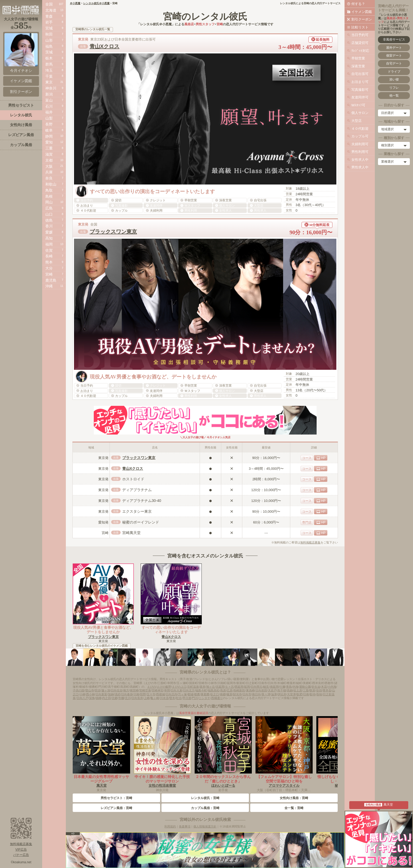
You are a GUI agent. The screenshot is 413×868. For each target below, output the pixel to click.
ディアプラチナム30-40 (142, 501)
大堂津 (291, 694)
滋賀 (49, 154)
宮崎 (49, 274)
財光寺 (237, 694)
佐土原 (298, 690)
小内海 (332, 687)
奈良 (49, 178)
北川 (128, 698)
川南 (136, 694)
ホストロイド (133, 479)
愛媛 (49, 232)
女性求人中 (360, 160)
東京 (49, 82)
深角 (92, 698)
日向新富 (101, 694)
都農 (197, 694)
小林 (82, 694)
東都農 (205, 694)
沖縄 (49, 286)
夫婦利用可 (360, 144)
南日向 (256, 694)
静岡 (49, 136)
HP (323, 458)
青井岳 (327, 690)
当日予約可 (360, 35)
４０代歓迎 (360, 129)
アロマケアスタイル (284, 785)
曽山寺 (90, 690)
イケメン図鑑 (362, 12)
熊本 (49, 262)
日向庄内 (171, 694)
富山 (49, 100)
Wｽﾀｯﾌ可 (358, 105)
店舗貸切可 (360, 43)
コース (307, 458)
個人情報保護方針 (205, 826)
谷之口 (215, 694)
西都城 (161, 694)
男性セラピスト (21, 105)
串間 (167, 690)
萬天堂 (102, 785)
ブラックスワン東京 (113, 232)
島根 (49, 196)
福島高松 (214, 690)
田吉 (98, 690)
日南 (306, 694)
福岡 (49, 244)
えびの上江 (179, 687)
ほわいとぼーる (223, 785)
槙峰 (99, 698)
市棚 (121, 698)
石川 (49, 106)
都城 (190, 694)
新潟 (49, 94)
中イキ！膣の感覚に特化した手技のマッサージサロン (162, 779)
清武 (117, 694)
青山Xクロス (104, 46)
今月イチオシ (21, 53)
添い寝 (394, 79)
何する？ (358, 4)
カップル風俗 (21, 145)
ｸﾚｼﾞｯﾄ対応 (360, 51)
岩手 (49, 22)
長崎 (49, 256)
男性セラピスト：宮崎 (116, 798)
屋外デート (394, 48)
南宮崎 (134, 690)
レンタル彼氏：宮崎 (205, 798)
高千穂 (282, 690)
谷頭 (319, 690)
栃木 (49, 58)
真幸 (203, 687)
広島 (49, 208)
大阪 (49, 166)
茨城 (49, 52)
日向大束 (176, 690)
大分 (49, 268)
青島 (289, 687)
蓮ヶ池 (106, 690)
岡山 (49, 202)
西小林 (90, 694)
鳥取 (49, 190)
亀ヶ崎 (155, 698)
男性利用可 (360, 152)
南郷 (223, 694)
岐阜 (49, 130)
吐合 (179, 698)
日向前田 (261, 690)
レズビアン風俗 (21, 135)
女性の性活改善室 (162, 785)
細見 (266, 687)
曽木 (172, 698)
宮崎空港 (145, 690)
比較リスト (360, 27)
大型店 (357, 121)
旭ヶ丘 (211, 687)
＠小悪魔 (75, 3)
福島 (49, 46)
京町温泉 (193, 687)
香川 (49, 226)
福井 (49, 112)
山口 (49, 214)
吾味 (319, 694)
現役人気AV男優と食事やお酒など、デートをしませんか (103, 630)
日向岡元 (257, 687)
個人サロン (360, 113)
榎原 (229, 694)
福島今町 (201, 690)
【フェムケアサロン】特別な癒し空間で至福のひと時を (284, 779)
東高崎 (250, 690)
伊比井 (282, 694)
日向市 (247, 694)
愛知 (49, 142)
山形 (49, 40)
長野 (49, 124)
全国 (49, 4)
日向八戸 (82, 698)
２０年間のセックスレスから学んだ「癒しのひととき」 (223, 779)
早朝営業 (358, 58)
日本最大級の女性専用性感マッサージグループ (101, 779)
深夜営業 (358, 66)
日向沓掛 (127, 694)
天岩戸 (272, 690)
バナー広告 (21, 855)
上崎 (147, 698)
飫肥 (299, 694)
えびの (152, 687)
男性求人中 (360, 167)
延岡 (247, 687)
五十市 (151, 694)
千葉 (49, 76)
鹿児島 (51, 280)
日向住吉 (117, 690)
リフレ (394, 88)
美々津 (266, 694)
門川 (195, 698)
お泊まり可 (360, 82)
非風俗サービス (394, 39)
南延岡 (274, 687)
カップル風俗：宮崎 (205, 808)
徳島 (49, 220)
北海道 (51, 10)
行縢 (282, 687)
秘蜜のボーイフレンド (141, 522)
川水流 (164, 698)
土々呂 (230, 687)
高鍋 (290, 690)
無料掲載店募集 (310, 542)
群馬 (49, 64)
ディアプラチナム (137, 490)
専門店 (307, 522)
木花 (324, 687)
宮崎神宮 (158, 690)
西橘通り (217, 698)
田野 (143, 694)
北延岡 (220, 687)
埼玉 (49, 70)
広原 (230, 690)
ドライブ (394, 72)
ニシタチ (204, 698)
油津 (274, 694)
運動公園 (305, 687)
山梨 (49, 118)
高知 (49, 238)
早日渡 (187, 698)
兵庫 (49, 172)
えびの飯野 (164, 687)
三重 (49, 148)
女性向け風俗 (21, 125)
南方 (126, 690)
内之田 (107, 698)
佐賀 (49, 250)
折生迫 (316, 687)
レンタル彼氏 (21, 115)
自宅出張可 (360, 74)
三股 (306, 690)
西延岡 (239, 687)
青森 (49, 16)
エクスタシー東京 (137, 511)
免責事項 (185, 826)
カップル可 (360, 136)
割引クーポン (362, 19)
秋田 (49, 34)
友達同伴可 (360, 97)
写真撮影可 (360, 90)
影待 (313, 694)
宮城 (49, 28)
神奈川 (51, 88)
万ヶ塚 (182, 694)
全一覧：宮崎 (294, 808)
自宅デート (394, 63)
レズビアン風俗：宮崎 (116, 808)
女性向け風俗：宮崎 (294, 798)
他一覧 (394, 96)
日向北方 (189, 690)
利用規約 (170, 826)
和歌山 (51, 184)
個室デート (394, 56)
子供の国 (78, 690)
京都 (49, 160)
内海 (296, 687)
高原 (223, 690)
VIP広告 (21, 850)
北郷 (115, 698)
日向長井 (137, 698)
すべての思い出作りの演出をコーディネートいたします (171, 630)
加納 (111, 694)
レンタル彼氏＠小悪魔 (96, 3)
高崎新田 (239, 690)
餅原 (312, 690)
